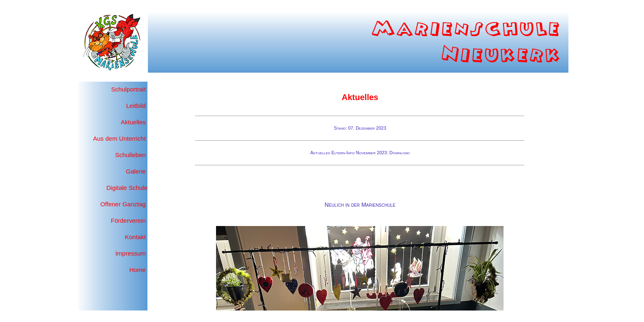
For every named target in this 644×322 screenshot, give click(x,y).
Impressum (131, 253)
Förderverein (128, 220)
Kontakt (135, 237)
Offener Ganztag (123, 204)
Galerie (137, 171)
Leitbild (136, 106)
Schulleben (131, 155)
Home (138, 270)
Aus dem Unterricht (119, 138)
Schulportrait (129, 89)
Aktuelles (133, 122)
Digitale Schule (127, 188)
